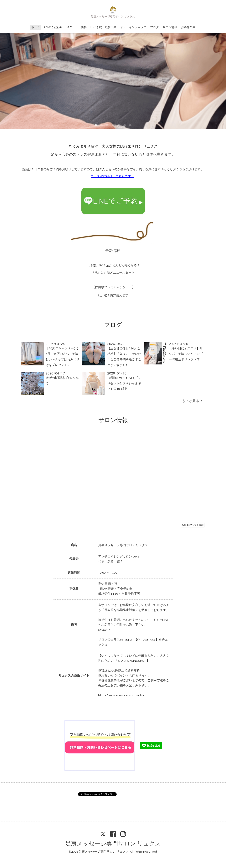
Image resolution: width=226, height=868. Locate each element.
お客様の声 (188, 27)
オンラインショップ (133, 27)
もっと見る (192, 401)
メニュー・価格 (77, 27)
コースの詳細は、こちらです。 (112, 176)
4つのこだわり (53, 27)
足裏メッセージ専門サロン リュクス (113, 844)
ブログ (154, 27)
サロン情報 (170, 27)
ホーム (36, 27)
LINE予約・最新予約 (103, 27)
